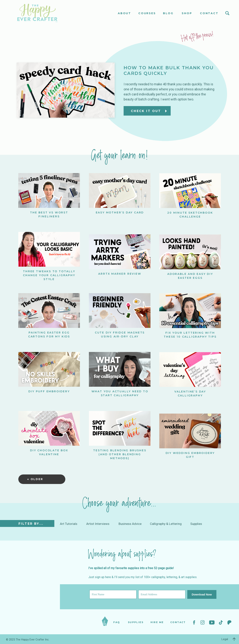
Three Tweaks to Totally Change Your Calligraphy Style (49, 275)
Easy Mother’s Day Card (120, 212)
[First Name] (113, 594)
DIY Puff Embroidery (49, 391)
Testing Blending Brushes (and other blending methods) (120, 454)
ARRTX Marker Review (120, 274)
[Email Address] (162, 594)
